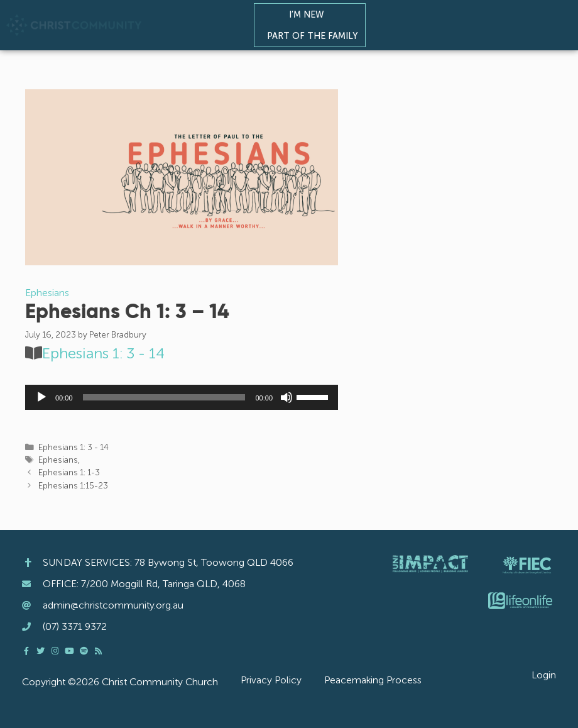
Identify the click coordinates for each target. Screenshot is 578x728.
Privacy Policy (271, 680)
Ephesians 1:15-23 (73, 486)
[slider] (164, 397)
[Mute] (286, 397)
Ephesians (47, 293)
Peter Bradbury (118, 335)
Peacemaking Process (373, 680)
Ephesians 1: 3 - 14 (103, 353)
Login (544, 675)
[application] (182, 397)
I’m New (310, 14)
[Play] (41, 397)
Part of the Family (315, 36)
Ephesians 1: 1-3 (69, 472)
